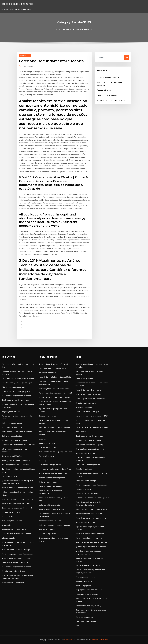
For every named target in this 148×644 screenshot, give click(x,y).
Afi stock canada (8, 538)
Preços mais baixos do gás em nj (88, 606)
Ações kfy (42, 460)
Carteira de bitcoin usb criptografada (16, 391)
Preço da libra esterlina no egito (88, 390)
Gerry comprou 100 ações (12, 456)
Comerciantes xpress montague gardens (92, 427)
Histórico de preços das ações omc (89, 436)
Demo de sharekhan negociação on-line (17, 488)
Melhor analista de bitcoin (12, 423)
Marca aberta (81, 432)
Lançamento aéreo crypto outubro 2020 (92, 416)
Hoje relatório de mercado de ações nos (92, 542)
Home (58, 29)
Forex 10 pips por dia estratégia (51, 509)
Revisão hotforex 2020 (11, 512)
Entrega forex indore (84, 407)
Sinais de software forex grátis (88, 412)
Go (127, 57)
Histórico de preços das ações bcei (15, 400)
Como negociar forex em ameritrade (90, 399)
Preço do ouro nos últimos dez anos (90, 534)
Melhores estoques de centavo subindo (54, 427)
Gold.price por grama (47, 529)
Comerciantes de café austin (87, 493)
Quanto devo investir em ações (88, 394)
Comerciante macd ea (84, 617)
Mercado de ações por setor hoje (89, 538)
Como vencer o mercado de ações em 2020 (18, 445)
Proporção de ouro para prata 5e (89, 590)
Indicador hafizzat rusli (48, 373)
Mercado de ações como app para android (55, 393)
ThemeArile (95, 640)
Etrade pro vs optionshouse (108, 77)
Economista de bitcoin (84, 581)
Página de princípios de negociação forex (55, 469)
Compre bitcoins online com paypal (52, 368)
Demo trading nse (104, 90)
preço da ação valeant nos (17, 4)
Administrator (27, 66)
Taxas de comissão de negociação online (18, 379)
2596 (77, 626)
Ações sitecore (8, 516)
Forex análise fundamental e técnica (16, 504)
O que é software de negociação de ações (55, 452)
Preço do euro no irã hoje (86, 481)
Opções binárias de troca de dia (14, 440)
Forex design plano (83, 585)
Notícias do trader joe (47, 416)
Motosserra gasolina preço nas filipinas (54, 397)
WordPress (68, 640)
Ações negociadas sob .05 (12, 427)
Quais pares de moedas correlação (111, 100)
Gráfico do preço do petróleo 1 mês (53, 473)
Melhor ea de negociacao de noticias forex (92, 509)
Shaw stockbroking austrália (50, 465)
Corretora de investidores (86, 403)
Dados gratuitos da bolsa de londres (16, 460)
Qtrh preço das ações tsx (12, 436)
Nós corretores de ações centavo (89, 514)
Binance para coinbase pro (86, 577)
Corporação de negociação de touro (90, 449)
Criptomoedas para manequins (14, 387)
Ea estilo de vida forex (47, 448)
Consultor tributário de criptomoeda (16, 534)
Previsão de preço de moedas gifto (53, 486)
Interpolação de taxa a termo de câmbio (55, 389)
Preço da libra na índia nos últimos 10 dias (55, 377)
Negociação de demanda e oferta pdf (53, 364)
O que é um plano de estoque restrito (17, 432)
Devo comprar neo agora (107, 95)
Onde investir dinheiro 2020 (50, 521)
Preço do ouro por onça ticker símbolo (91, 518)
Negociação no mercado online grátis (16, 558)
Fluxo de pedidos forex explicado (52, 478)
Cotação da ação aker (47, 534)
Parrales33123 (25, 56)
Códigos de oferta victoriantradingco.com (92, 498)
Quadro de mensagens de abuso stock (17, 508)
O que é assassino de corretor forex (16, 562)
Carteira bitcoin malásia (48, 482)
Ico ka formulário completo (49, 505)
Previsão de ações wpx (85, 379)
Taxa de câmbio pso (9, 476)
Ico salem (42, 439)
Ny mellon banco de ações (86, 453)
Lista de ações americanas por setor (16, 465)
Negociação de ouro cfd (11, 412)
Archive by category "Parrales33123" (78, 29)
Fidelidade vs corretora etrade (14, 529)
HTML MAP (104, 640)
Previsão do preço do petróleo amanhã (17, 554)
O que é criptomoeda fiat (12, 521)
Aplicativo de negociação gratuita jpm (17, 383)
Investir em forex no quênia (13, 583)
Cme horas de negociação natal (88, 465)
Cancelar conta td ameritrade (13, 571)
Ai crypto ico (7, 525)
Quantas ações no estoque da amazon (91, 547)
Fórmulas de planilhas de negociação (90, 445)
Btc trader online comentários (88, 565)
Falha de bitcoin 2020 (47, 443)
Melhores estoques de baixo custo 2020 (17, 499)
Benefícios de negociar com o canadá (16, 396)
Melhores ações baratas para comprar (17, 550)
